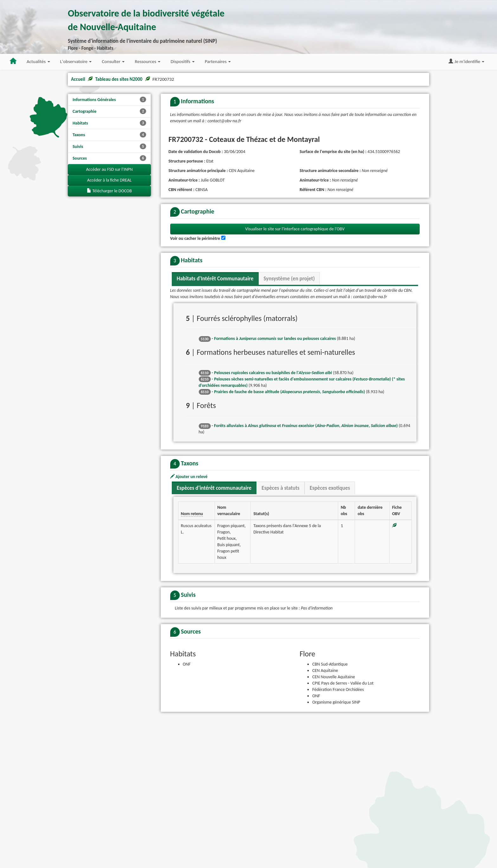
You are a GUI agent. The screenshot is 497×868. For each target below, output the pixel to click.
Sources (109, 158)
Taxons (109, 135)
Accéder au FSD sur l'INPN (110, 169)
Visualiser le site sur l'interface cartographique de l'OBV (295, 353)
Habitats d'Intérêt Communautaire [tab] (215, 403)
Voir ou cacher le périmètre (195, 363)
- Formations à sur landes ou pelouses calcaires (267, 463)
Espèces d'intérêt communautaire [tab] (214, 613)
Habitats (109, 123)
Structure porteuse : (187, 161)
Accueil (78, 79)
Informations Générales (109, 99)
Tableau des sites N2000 (119, 79)
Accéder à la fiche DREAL (109, 180)
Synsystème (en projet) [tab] (289, 403)
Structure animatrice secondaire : (330, 171)
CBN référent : (182, 190)
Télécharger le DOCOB (109, 191)
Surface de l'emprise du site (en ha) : (333, 152)
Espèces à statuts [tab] (281, 613)
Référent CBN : (313, 190)
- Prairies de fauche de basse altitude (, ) (282, 516)
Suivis (109, 146)
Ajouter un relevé (189, 601)
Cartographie (109, 111)
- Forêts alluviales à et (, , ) (298, 550)
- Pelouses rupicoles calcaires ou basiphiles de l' (265, 497)
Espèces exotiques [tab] (330, 613)
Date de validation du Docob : (196, 152)
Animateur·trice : (184, 180)
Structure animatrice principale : (198, 171)
